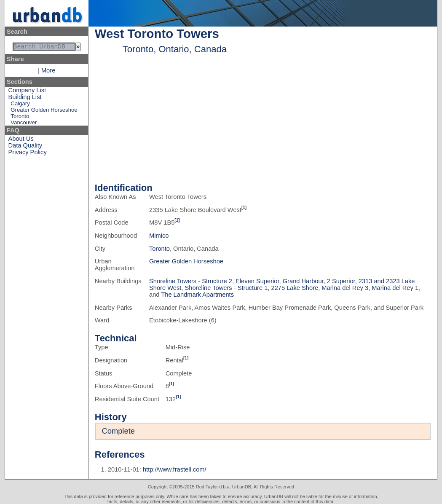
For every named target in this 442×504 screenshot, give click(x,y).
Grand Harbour (303, 281)
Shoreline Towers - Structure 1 (226, 288)
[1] (244, 208)
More (48, 72)
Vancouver (24, 124)
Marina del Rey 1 (395, 288)
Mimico (159, 236)
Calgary (20, 105)
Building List (25, 99)
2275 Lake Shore (295, 288)
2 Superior (341, 281)
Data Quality (25, 147)
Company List (27, 92)
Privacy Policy (28, 154)
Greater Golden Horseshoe (44, 111)
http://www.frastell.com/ (175, 469)
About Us (21, 140)
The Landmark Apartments (197, 295)
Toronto (20, 118)
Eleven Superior (257, 281)
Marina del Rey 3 (345, 288)
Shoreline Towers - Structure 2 (191, 281)
